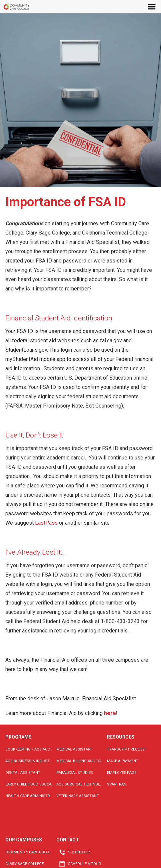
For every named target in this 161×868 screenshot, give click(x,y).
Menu (152, 7)
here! (111, 713)
